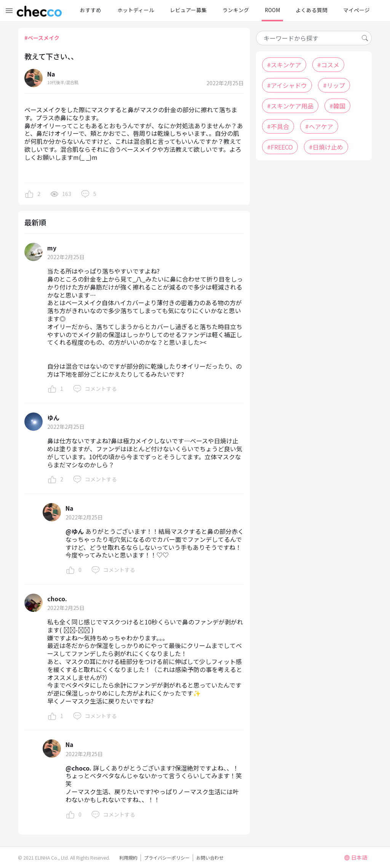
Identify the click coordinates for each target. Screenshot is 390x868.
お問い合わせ (210, 858)
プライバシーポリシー (167, 858)
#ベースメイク (42, 38)
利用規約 (128, 858)
